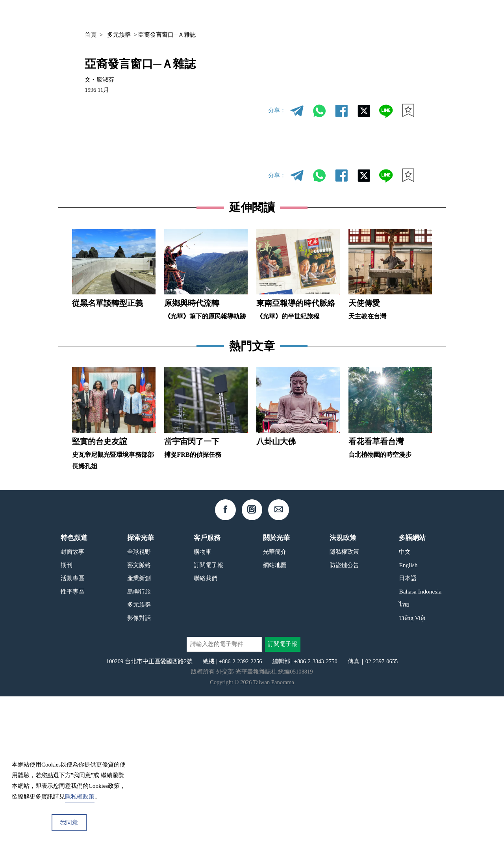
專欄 (360, 14)
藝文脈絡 (139, 712)
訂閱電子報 (208, 712)
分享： (277, 110)
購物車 (203, 698)
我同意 (69, 823)
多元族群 (119, 35)
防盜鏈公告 (344, 712)
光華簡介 (275, 698)
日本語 (408, 725)
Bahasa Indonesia (420, 738)
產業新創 (139, 725)
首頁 (91, 35)
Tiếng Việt (412, 764)
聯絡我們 (206, 725)
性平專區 (72, 738)
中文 (392, 15)
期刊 (336, 14)
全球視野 (139, 698)
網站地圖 (275, 712)
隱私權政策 (344, 698)
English (408, 712)
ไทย (404, 751)
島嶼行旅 (139, 738)
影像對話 (139, 764)
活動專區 (72, 725)
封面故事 (72, 698)
